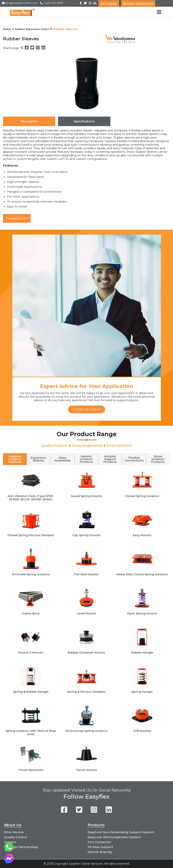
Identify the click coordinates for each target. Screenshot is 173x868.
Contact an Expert (86, 409)
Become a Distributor (138, 3)
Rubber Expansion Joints (32, 29)
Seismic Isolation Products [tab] (86, 459)
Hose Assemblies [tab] (62, 459)
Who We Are (14, 832)
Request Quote (17, 218)
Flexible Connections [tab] (134, 459)
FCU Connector (99, 842)
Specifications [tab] (84, 121)
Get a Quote (109, 3)
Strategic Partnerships (21, 847)
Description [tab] (29, 121)
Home (7, 29)
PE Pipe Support (100, 847)
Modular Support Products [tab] (110, 459)
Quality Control (16, 837)
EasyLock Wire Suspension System (114, 837)
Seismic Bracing (100, 852)
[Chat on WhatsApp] (9, 851)
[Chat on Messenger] (9, 862)
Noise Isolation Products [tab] (158, 459)
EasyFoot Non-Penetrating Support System (121, 832)
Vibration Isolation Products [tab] (15, 459)
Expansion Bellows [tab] (39, 459)
